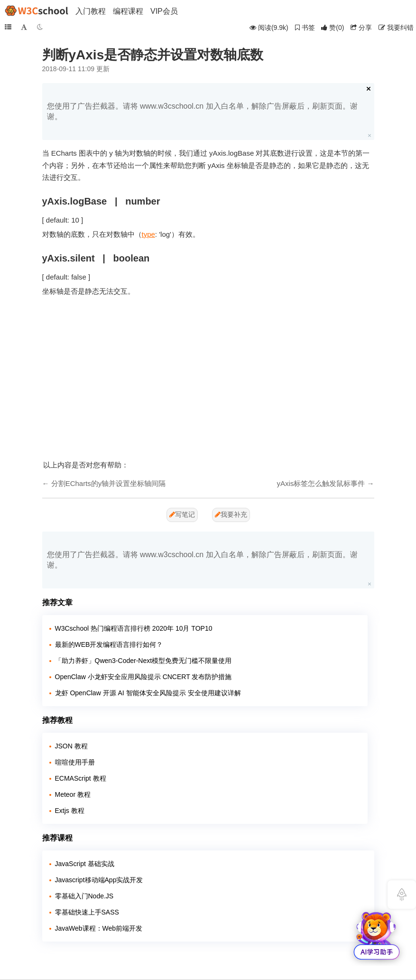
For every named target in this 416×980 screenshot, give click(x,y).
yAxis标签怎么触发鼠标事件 (321, 483)
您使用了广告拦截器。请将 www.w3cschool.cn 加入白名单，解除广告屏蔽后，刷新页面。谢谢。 (202, 111)
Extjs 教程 (70, 811)
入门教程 (91, 11)
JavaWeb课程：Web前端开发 (99, 928)
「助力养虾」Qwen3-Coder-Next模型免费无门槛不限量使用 (143, 661)
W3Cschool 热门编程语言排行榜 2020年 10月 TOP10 (134, 628)
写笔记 (182, 514)
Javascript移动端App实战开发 (99, 880)
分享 (361, 28)
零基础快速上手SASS (87, 912)
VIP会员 (164, 11)
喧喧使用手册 (75, 762)
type (148, 234)
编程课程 (128, 11)
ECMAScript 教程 (81, 778)
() (333, 28)
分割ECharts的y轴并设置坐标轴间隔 (109, 483)
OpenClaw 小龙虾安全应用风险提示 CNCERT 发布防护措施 (143, 677)
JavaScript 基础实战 (85, 864)
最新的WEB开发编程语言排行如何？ (109, 644)
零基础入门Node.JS (84, 896)
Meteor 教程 (73, 794)
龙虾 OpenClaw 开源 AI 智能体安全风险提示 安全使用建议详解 (148, 693)
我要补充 (231, 514)
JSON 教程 (71, 746)
